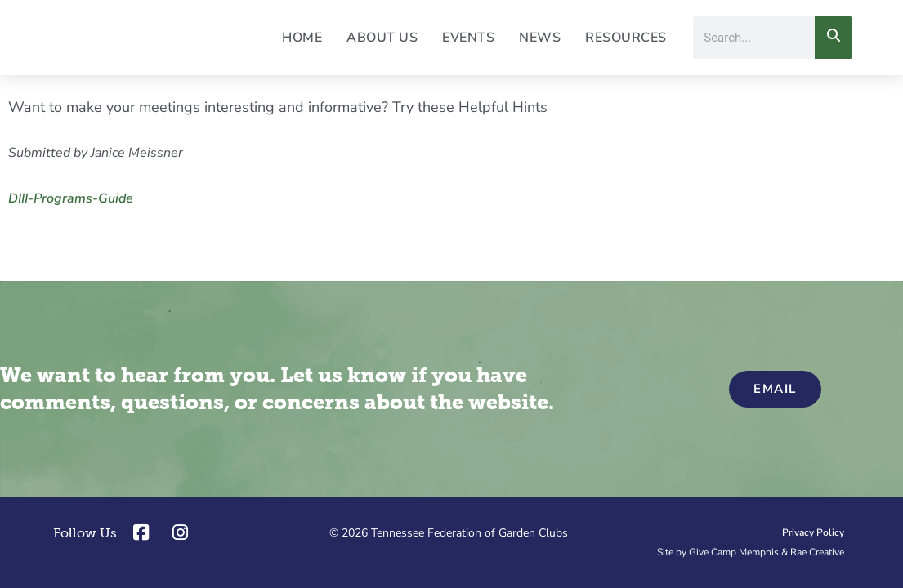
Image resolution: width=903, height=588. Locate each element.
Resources (626, 38)
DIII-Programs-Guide (71, 198)
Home (302, 38)
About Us (382, 38)
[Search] (834, 38)
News (540, 38)
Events (468, 38)
